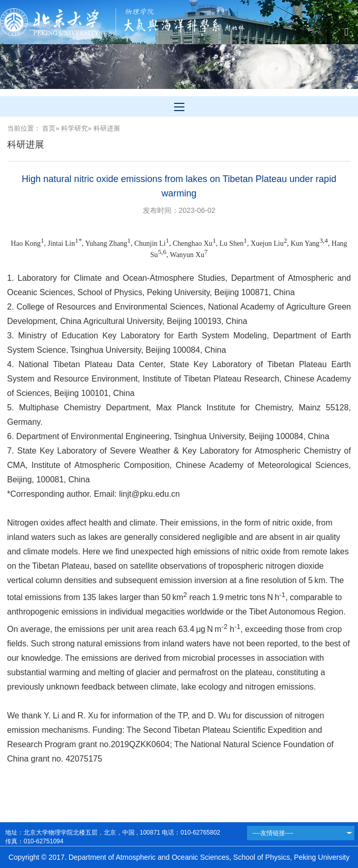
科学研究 (74, 128)
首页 (49, 128)
